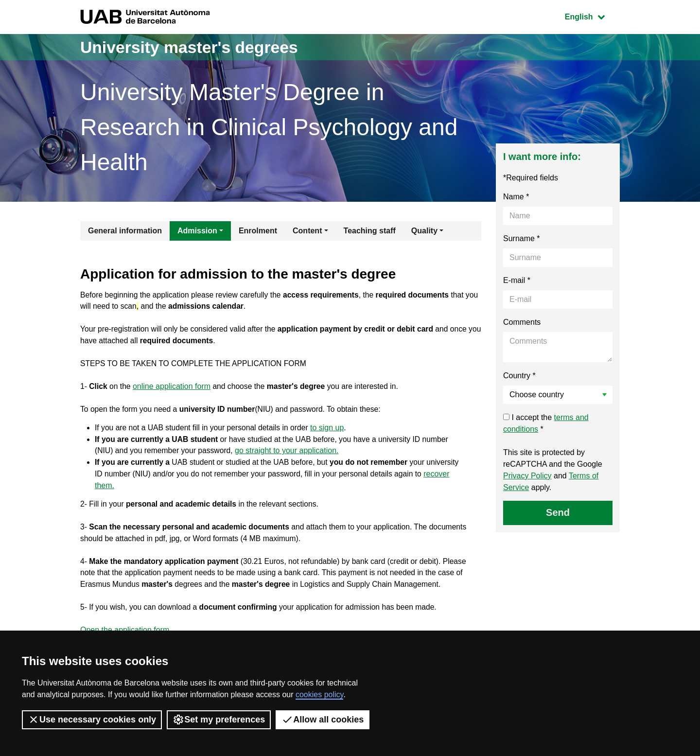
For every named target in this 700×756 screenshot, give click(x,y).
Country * (519, 376)
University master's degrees (197, 47)
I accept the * (546, 423)
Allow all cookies (323, 720)
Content (307, 231)
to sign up (332, 431)
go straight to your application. (289, 454)
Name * (516, 197)
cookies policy (319, 694)
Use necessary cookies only (92, 720)
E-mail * (517, 280)
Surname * (522, 238)
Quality (424, 231)
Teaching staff (370, 231)
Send (558, 512)
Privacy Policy (527, 476)
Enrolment (258, 231)
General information (125, 231)
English (592, 16)
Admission (197, 231)
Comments (522, 322)
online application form (173, 389)
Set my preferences (219, 720)
